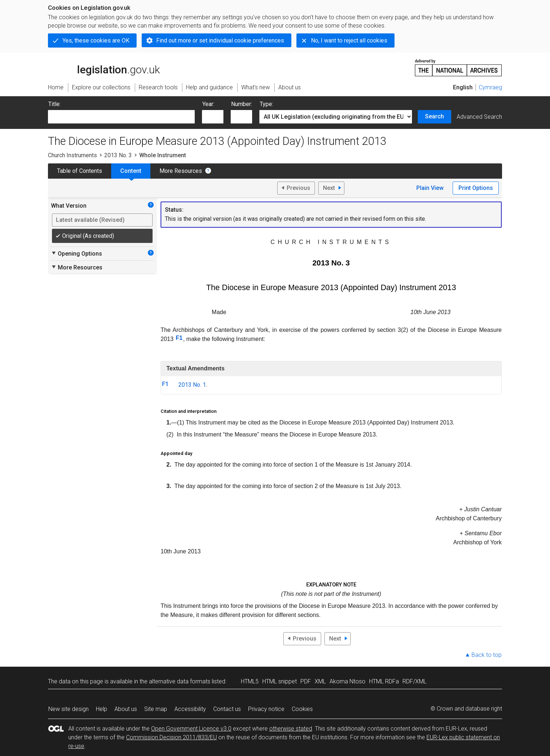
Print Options (476, 188)
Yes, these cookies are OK (96, 40)
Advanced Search (479, 117)
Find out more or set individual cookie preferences (220, 40)
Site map (156, 709)
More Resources (181, 171)
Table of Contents (80, 171)
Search (434, 116)
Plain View (430, 188)
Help (102, 709)
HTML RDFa (384, 681)
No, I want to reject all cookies (349, 40)
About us (126, 709)
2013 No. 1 (192, 385)
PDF (306, 681)
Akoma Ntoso (347, 681)
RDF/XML (414, 681)
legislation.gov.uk (104, 67)
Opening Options (76, 253)
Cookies (302, 709)
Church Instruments (72, 155)
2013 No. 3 (118, 155)
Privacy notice (266, 709)
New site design (68, 709)
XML (320, 681)
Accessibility (190, 709)
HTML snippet (280, 681)
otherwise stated (291, 729)
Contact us (227, 709)
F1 (179, 338)
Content (131, 171)
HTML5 (250, 681)
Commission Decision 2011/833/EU (171, 737)
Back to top (487, 655)
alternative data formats (180, 681)
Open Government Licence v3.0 (191, 729)
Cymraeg (490, 87)
